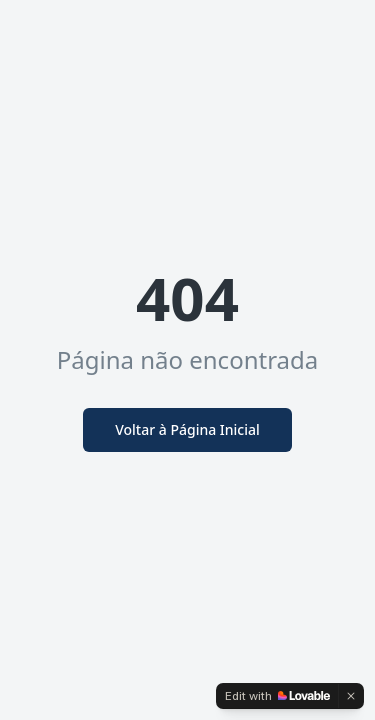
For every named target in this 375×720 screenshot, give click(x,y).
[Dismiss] (351, 696)
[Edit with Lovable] (277, 696)
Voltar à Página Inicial (187, 429)
